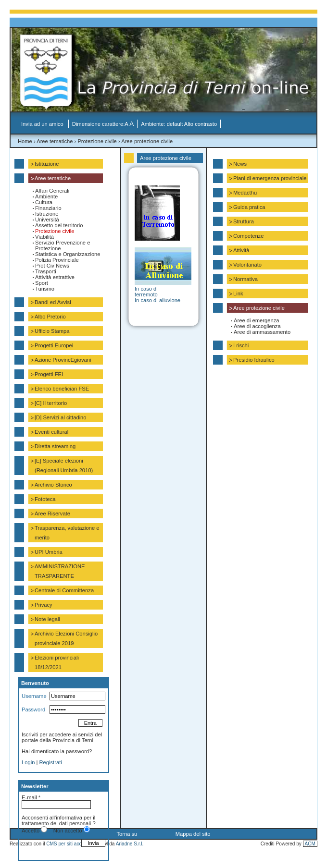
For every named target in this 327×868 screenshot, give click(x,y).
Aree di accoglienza (257, 326)
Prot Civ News (52, 266)
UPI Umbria (49, 552)
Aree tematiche (55, 141)
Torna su (127, 834)
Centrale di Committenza (64, 590)
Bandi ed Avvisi (53, 302)
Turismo (45, 289)
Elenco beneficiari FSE (62, 389)
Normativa (245, 279)
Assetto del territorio (59, 225)
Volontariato (247, 265)
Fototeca (45, 499)
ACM (310, 844)
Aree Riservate (52, 513)
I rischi (241, 345)
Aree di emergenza (257, 320)
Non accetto (68, 831)
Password (33, 709)
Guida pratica (249, 207)
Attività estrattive (55, 277)
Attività (241, 250)
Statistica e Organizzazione (68, 254)
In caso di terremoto (146, 292)
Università (47, 220)
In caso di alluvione (157, 300)
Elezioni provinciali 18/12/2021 (57, 662)
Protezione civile (97, 141)
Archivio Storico (53, 485)
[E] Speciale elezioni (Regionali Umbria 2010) (64, 465)
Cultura (44, 202)
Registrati (51, 762)
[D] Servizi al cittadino (61, 417)
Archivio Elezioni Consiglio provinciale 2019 (66, 638)
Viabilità (44, 237)
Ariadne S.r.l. (130, 844)
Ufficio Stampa (52, 331)
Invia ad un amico (43, 124)
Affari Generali (52, 191)
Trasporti (46, 271)
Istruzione (47, 214)
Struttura (244, 221)
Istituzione (47, 164)
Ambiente (46, 196)
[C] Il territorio (51, 403)
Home (25, 141)
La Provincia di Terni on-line (167, 72)
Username (34, 696)
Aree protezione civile (147, 141)
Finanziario (48, 208)
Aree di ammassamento (262, 332)
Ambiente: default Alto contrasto (179, 124)
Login (28, 762)
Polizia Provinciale (57, 260)
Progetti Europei (54, 345)
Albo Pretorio (50, 317)
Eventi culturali (52, 432)
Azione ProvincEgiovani (63, 360)
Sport (42, 283)
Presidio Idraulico (254, 360)
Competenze (248, 236)
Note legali (47, 619)
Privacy (44, 605)
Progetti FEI (49, 374)
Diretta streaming (55, 446)
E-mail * (31, 797)
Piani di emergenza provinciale (270, 178)
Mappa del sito (193, 834)
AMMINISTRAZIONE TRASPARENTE (60, 571)
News (240, 164)
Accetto (31, 831)
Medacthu (245, 193)
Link (238, 293)
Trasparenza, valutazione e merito (67, 533)
